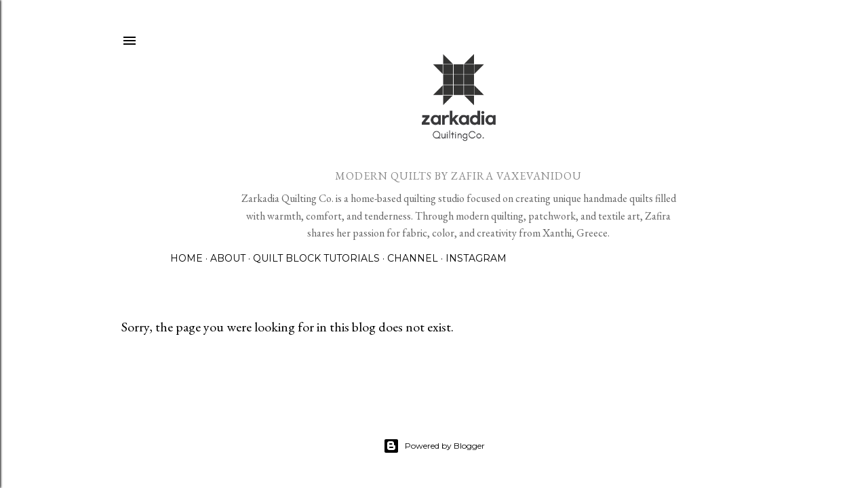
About (228, 258)
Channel (413, 258)
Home (186, 258)
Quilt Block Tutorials (316, 258)
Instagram (476, 258)
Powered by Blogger (434, 446)
